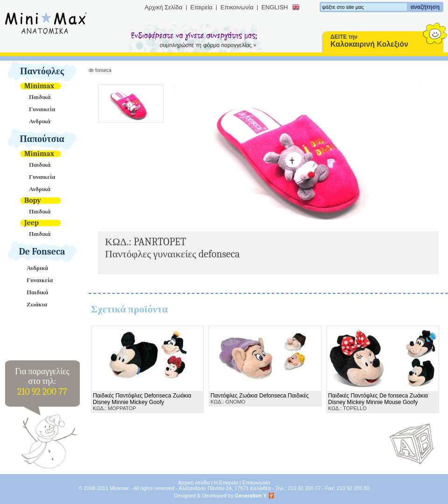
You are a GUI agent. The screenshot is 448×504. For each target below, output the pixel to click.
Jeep (31, 223)
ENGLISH (275, 7)
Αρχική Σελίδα (164, 7)
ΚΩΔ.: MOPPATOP (142, 402)
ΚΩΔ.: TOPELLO (378, 402)
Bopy (33, 200)
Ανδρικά (40, 121)
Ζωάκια (37, 304)
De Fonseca (42, 252)
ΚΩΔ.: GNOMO (260, 398)
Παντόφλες (42, 71)
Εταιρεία (202, 7)
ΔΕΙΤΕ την (369, 41)
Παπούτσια (42, 139)
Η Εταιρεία (226, 483)
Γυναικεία (42, 109)
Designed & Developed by (220, 496)
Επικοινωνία (237, 7)
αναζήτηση (425, 7)
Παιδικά (40, 97)
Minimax (39, 86)
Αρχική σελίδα (194, 483)
